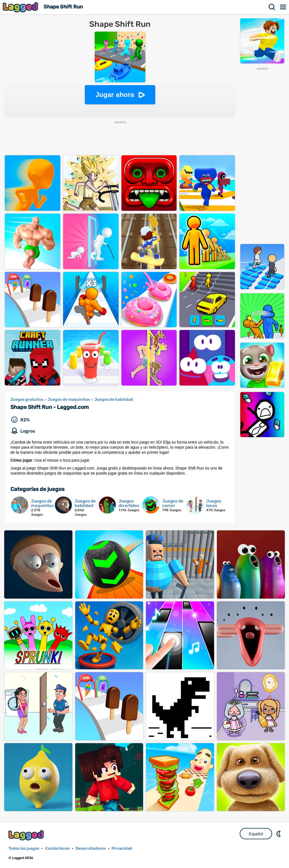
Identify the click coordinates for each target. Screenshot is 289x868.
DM (279, 834)
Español (256, 834)
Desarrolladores (91, 848)
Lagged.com (27, 835)
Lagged (21, 7)
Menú (283, 7)
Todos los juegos (24, 848)
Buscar (272, 7)
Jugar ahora (115, 95)
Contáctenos (57, 848)
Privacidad (122, 848)
